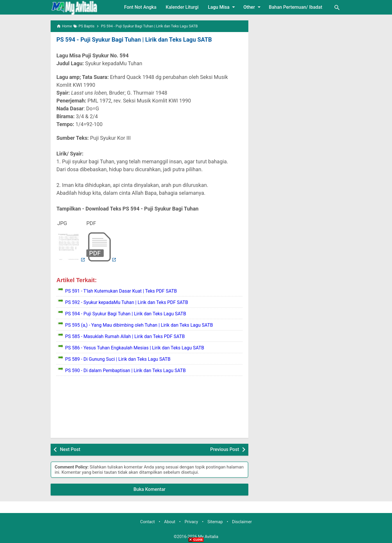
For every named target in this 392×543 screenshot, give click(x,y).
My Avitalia (208, 537)
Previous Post (225, 449)
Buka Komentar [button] (149, 489)
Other (253, 7)
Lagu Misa (222, 7)
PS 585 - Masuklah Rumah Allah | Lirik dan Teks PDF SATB (125, 336)
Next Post (70, 449)
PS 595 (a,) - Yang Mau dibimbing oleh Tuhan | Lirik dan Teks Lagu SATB (139, 325)
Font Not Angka (140, 7)
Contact (147, 522)
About (170, 522)
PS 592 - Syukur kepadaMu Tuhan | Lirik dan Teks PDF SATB (127, 302)
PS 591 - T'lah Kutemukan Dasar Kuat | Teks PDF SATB (121, 291)
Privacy (191, 522)
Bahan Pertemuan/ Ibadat (296, 7)
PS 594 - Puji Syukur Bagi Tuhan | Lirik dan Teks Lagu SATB (134, 40)
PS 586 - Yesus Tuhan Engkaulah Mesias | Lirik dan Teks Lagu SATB (135, 348)
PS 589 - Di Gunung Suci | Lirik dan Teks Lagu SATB (118, 359)
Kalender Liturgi (182, 7)
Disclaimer (242, 522)
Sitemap (215, 522)
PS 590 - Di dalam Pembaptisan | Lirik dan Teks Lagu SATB (125, 370)
